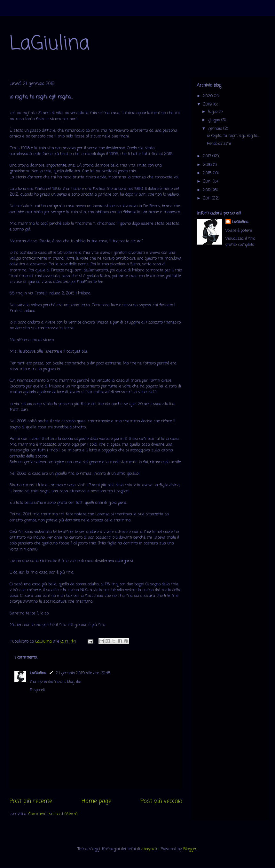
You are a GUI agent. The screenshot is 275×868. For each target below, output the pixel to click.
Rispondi (37, 690)
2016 (208, 165)
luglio (213, 112)
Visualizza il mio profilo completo (240, 242)
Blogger (190, 849)
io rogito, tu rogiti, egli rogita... (233, 136)
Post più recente (31, 801)
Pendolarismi (219, 144)
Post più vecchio (161, 801)
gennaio (216, 129)
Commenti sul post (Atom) (53, 814)
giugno (215, 120)
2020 (208, 96)
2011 (207, 198)
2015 (208, 173)
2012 (208, 190)
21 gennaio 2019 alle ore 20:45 (83, 673)
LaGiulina (50, 44)
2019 (208, 104)
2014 (208, 181)
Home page (96, 801)
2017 (208, 156)
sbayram (150, 849)
